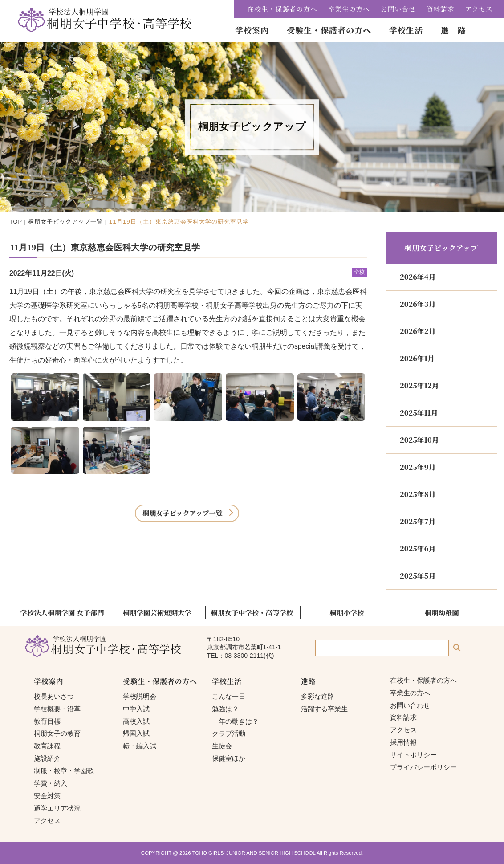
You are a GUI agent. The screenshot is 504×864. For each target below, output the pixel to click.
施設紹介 (47, 758)
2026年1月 (417, 358)
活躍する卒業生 (324, 709)
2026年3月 (418, 304)
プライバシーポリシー (423, 767)
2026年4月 (418, 277)
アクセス (479, 9)
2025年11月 (419, 413)
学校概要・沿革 (57, 709)
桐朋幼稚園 (442, 612)
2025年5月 (418, 576)
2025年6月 (418, 548)
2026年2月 (418, 331)
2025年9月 (418, 467)
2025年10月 (419, 440)
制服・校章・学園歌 (64, 771)
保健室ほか (229, 758)
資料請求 (441, 9)
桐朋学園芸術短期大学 (157, 612)
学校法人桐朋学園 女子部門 (62, 612)
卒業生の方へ (349, 9)
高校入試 (136, 721)
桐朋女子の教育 (57, 733)
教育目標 (47, 721)
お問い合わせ (410, 705)
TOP (16, 222)
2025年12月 (419, 385)
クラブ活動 (229, 733)
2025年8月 (418, 494)
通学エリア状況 (57, 808)
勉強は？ (225, 709)
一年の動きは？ (235, 721)
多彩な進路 (318, 696)
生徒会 (222, 746)
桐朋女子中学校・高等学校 (252, 612)
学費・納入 (51, 783)
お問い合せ (398, 9)
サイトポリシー (413, 755)
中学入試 (136, 709)
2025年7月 (418, 521)
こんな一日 (229, 696)
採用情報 (403, 742)
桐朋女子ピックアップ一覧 (65, 222)
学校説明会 (140, 696)
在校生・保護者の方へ (282, 9)
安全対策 (47, 796)
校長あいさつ (54, 696)
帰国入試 (136, 733)
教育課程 (47, 746)
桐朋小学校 (347, 612)
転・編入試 (140, 746)
